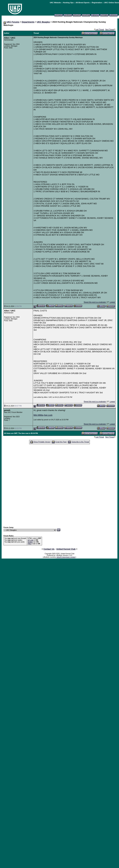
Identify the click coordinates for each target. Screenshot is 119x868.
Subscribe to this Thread (80, 442)
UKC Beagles (43, 22)
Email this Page (61, 442)
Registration (97, 3)
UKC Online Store (112, 3)
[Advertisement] (58, 485)
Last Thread (100, 29)
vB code (31, 540)
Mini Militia (38, 415)
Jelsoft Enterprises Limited (66, 557)
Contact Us (49, 549)
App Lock (48, 415)
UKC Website (55, 3)
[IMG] (30, 544)
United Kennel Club (66, 549)
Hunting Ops (68, 3)
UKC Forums (13, 22)
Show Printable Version (42, 442)
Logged (112, 302)
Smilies (30, 542)
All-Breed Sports (83, 3)
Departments (28, 22)
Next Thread (110, 29)
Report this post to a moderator (95, 302)
